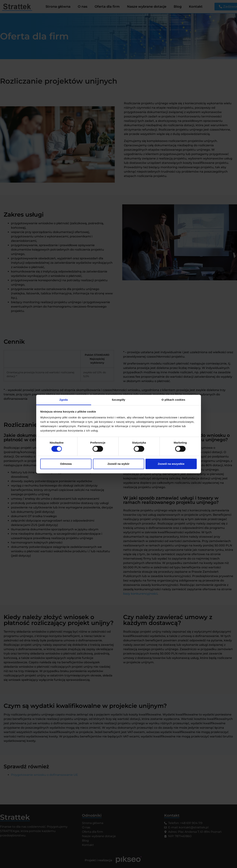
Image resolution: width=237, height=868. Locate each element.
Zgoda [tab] (64, 399)
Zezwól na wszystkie (171, 464)
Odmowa (66, 464)
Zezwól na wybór (118, 464)
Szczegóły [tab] (118, 399)
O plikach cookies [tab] (173, 399)
